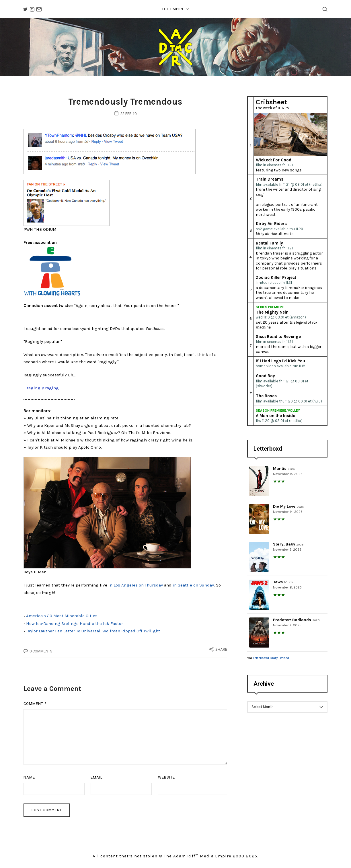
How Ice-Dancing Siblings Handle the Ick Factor (75, 626)
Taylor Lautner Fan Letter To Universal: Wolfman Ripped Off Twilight (93, 633)
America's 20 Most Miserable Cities (62, 618)
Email (97, 779)
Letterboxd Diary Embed (271, 660)
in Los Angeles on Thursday (136, 588)
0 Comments (41, 653)
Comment (35, 705)
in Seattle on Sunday (193, 588)
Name (29, 779)
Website (166, 779)
